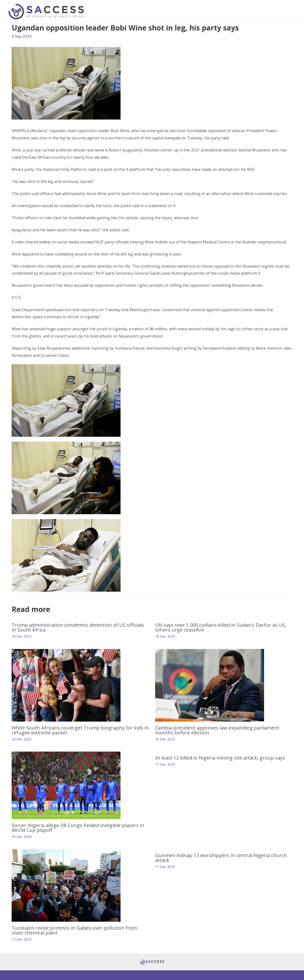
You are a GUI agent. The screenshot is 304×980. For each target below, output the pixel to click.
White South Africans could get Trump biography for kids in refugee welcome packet (80, 730)
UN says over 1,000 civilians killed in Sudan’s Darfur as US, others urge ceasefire (221, 627)
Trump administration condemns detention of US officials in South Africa (78, 627)
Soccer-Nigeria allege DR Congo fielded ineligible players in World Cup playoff (78, 828)
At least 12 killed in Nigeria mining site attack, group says (220, 758)
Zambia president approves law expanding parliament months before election (217, 730)
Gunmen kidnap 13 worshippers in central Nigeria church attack (221, 858)
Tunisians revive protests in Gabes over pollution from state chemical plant (74, 930)
